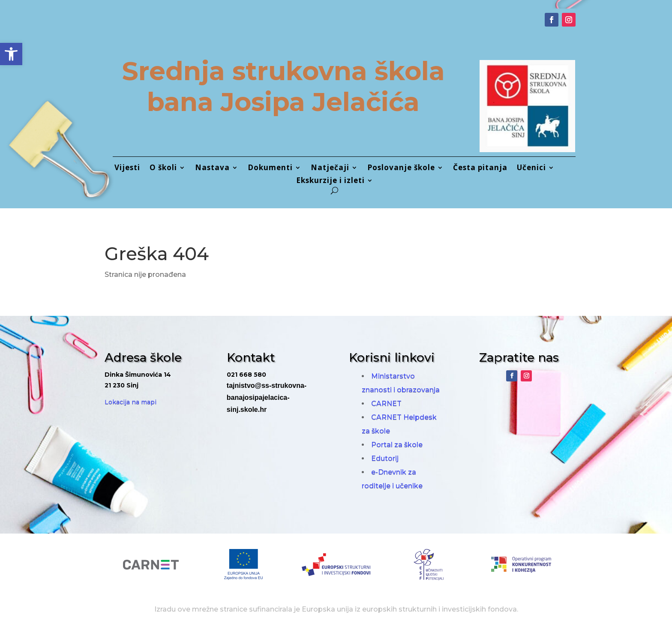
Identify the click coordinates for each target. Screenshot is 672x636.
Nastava (212, 168)
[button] (11, 54)
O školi (163, 168)
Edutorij (385, 458)
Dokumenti (270, 168)
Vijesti (127, 168)
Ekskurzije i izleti (330, 181)
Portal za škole (397, 445)
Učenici (531, 168)
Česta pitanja (480, 168)
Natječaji (330, 168)
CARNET (386, 403)
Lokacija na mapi (130, 402)
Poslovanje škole (401, 168)
